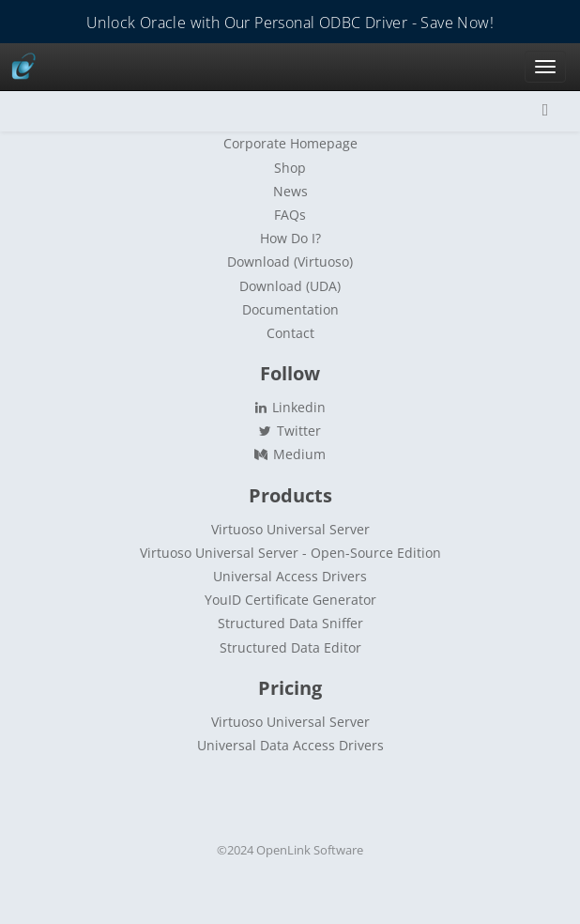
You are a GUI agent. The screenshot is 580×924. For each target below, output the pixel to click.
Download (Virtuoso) (290, 262)
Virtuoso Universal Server (290, 529)
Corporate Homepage (290, 143)
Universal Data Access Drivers (290, 745)
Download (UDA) (290, 286)
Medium (290, 454)
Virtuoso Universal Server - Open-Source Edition (290, 553)
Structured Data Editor (290, 647)
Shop (290, 168)
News (290, 191)
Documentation (290, 309)
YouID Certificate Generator (290, 600)
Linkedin (290, 407)
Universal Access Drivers (290, 576)
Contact (290, 333)
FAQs (290, 215)
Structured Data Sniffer (290, 623)
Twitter (290, 431)
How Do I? (290, 238)
